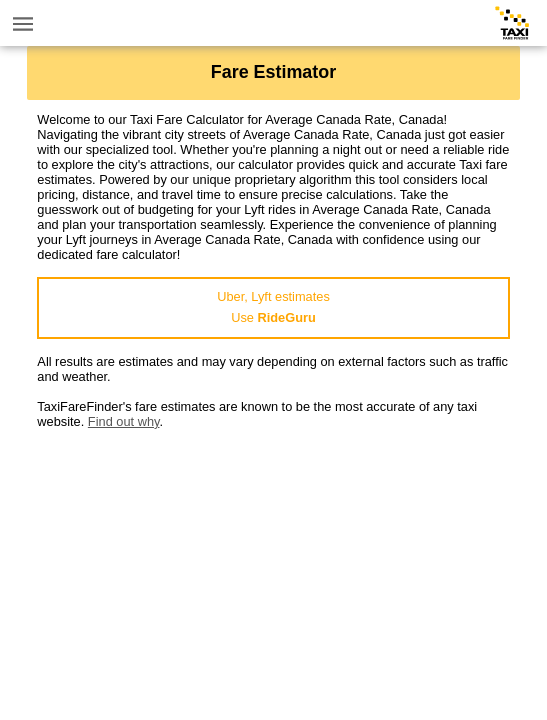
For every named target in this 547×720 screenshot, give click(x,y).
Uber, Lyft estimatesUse (273, 307)
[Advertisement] (273, 569)
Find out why (124, 421)
